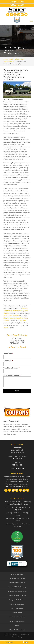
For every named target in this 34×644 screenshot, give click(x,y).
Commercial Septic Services (17, 583)
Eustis (5, 316)
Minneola (15, 316)
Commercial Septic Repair (17, 578)
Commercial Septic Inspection (17, 595)
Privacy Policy (17, 637)
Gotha (26, 318)
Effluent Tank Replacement (17, 630)
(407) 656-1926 (17, 343)
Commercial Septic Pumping (17, 587)
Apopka (25, 311)
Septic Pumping (17, 613)
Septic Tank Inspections (17, 604)
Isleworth (6, 320)
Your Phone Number (12, 368)
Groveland (20, 318)
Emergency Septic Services (17, 600)
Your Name (8, 354)
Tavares (6, 328)
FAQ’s (17, 626)
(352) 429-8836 (17, 341)
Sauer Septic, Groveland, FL (20, 634)
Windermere (8, 311)
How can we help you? (12, 375)
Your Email (8, 361)
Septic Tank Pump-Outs (17, 617)
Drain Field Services (17, 574)
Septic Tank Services (17, 608)
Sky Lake (23, 320)
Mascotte (6, 318)
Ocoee (10, 316)
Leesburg (13, 318)
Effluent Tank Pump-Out (17, 621)
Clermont (6, 313)
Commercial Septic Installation (17, 591)
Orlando (25, 308)
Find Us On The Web (17, 469)
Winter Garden (17, 311)
